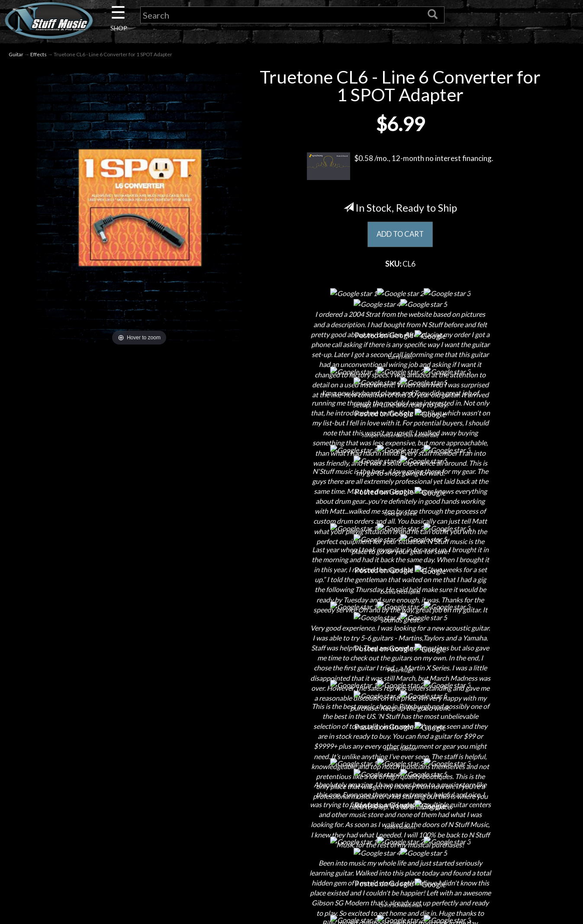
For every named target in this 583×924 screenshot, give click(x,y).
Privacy (291, 826)
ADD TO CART (400, 236)
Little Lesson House (123, 841)
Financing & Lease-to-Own (291, 781)
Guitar (16, 56)
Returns (291, 811)
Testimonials (292, 856)
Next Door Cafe (123, 826)
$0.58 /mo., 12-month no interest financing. (400, 167)
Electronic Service (123, 902)
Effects (39, 56)
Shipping (292, 796)
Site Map (291, 871)
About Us (123, 781)
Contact (123, 796)
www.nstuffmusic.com (468, 841)
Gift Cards (291, 841)
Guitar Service (123, 887)
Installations (123, 871)
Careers (123, 811)
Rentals (123, 856)
